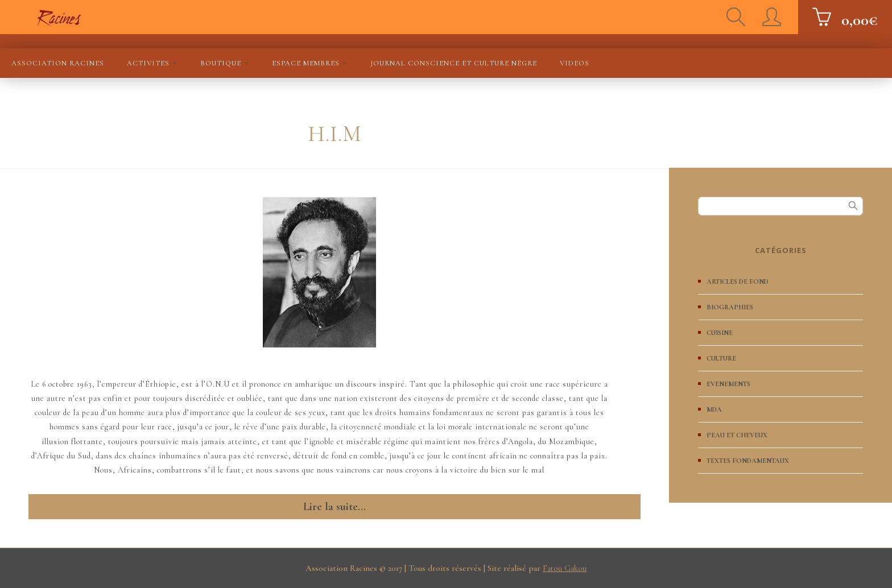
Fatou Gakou (565, 568)
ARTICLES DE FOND (738, 281)
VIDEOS (575, 63)
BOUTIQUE (221, 63)
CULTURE (721, 358)
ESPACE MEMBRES (306, 63)
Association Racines (58, 63)
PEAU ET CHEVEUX (737, 435)
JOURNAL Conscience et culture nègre (454, 63)
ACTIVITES (148, 63)
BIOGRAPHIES (730, 307)
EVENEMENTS (728, 384)
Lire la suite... (334, 507)
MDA (714, 409)
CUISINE (720, 333)
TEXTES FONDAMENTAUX (748, 461)
